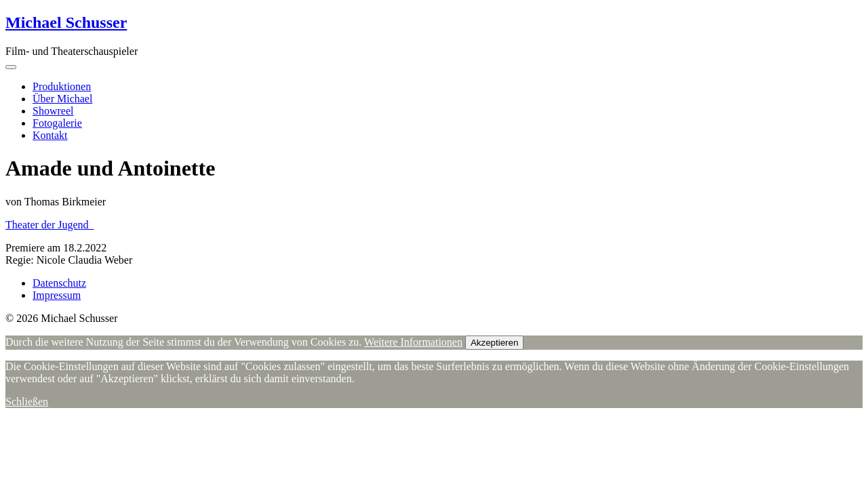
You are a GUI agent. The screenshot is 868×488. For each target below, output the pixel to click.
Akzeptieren (494, 343)
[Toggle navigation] (11, 67)
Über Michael (62, 99)
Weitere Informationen (413, 342)
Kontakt (50, 135)
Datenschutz (59, 283)
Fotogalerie (57, 123)
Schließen (27, 402)
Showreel (53, 111)
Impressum (57, 295)
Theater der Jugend (50, 225)
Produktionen (62, 86)
